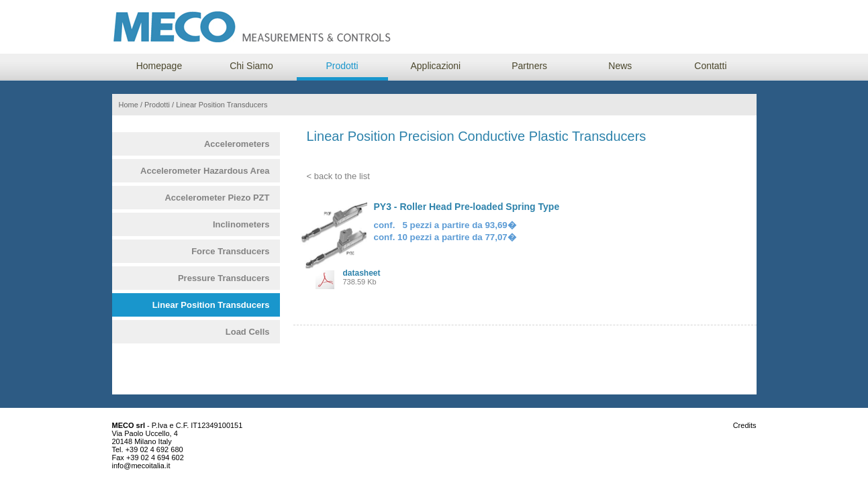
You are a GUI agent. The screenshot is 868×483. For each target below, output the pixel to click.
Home (129, 105)
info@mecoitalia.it (141, 466)
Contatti (710, 66)
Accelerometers (237, 144)
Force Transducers (230, 251)
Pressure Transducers (224, 278)
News (620, 66)
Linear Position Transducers (211, 305)
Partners (529, 66)
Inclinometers (241, 224)
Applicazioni (435, 66)
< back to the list (338, 176)
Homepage (159, 66)
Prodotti (342, 66)
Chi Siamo (251, 66)
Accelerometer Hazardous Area (205, 171)
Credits (745, 425)
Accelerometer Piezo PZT (217, 198)
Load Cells (248, 332)
